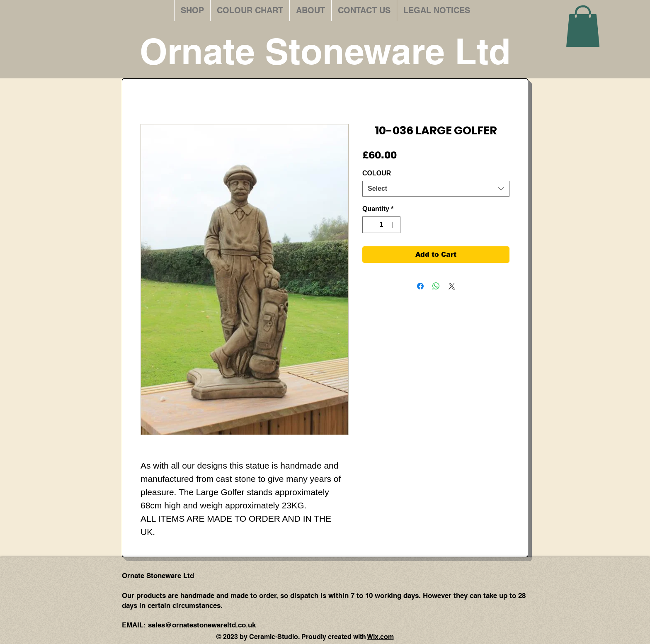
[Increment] (393, 225)
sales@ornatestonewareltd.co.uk (202, 625)
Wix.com (381, 637)
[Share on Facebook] (420, 286)
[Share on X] (452, 286)
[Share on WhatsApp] (436, 286)
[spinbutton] (381, 225)
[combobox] (436, 189)
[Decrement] (369, 225)
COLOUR (377, 173)
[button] (583, 26)
